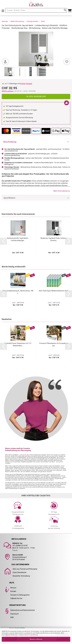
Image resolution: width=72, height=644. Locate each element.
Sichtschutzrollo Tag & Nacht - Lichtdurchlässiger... (18, 239)
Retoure (13, 588)
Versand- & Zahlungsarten (20, 595)
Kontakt (13, 591)
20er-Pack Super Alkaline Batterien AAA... (54, 291)
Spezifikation (9, 198)
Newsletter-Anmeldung (21, 576)
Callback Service (16, 598)
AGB (12, 617)
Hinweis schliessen (36, 639)
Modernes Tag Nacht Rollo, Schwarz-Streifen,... (54, 239)
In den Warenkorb (36, 96)
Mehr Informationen (62, 191)
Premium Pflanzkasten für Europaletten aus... (54, 344)
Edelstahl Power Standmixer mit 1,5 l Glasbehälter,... (18, 344)
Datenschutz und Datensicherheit (23, 610)
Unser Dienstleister (20, 572)
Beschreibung (10, 142)
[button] (3, 241)
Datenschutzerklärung (31, 635)
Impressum (15, 614)
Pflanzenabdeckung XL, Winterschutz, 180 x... (18, 292)
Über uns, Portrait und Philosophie (25, 569)
